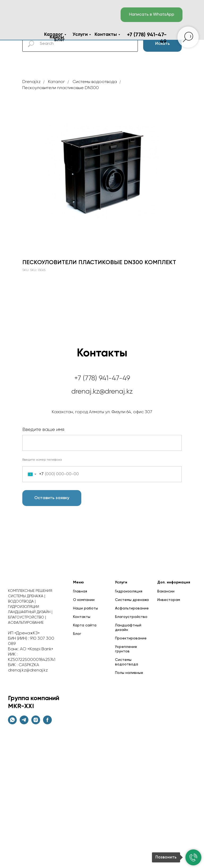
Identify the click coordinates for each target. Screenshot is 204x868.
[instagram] (36, 723)
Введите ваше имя (43, 430)
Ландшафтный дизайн (128, 628)
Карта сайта (85, 625)
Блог (77, 634)
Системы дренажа (132, 600)
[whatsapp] (12, 723)
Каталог (54, 34)
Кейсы (57, 37)
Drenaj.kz (31, 82)
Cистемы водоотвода (95, 82)
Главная (80, 591)
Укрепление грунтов (126, 649)
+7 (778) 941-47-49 (102, 378)
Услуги (80, 34)
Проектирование (131, 638)
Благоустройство (131, 617)
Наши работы (86, 608)
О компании (84, 600)
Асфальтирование (132, 608)
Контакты (106, 34)
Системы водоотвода (127, 662)
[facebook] (47, 723)
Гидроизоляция (129, 591)
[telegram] (24, 723)
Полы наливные (129, 673)
